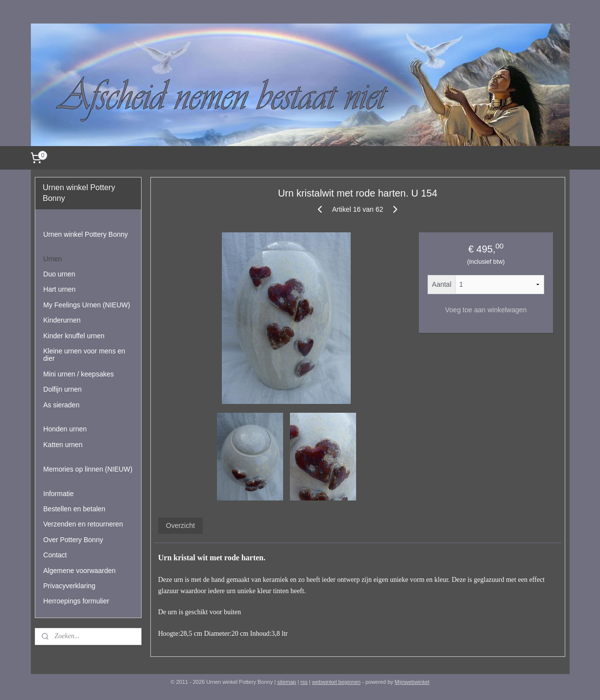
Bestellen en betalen (74, 509)
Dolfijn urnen (62, 389)
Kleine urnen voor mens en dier (84, 355)
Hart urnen (59, 289)
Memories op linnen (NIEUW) (88, 469)
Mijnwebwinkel (412, 682)
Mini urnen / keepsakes (78, 374)
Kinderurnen (62, 320)
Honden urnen (65, 429)
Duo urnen (59, 274)
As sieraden (61, 405)
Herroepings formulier (76, 601)
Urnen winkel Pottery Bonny (85, 234)
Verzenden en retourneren (83, 524)
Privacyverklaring (69, 586)
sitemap (287, 682)
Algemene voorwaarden (79, 571)
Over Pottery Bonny (73, 540)
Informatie (58, 494)
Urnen (52, 259)
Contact (55, 555)
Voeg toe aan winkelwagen (486, 310)
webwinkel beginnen (336, 682)
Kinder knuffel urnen (74, 336)
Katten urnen (63, 445)
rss (304, 682)
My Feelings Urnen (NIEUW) (86, 305)
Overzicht (180, 525)
